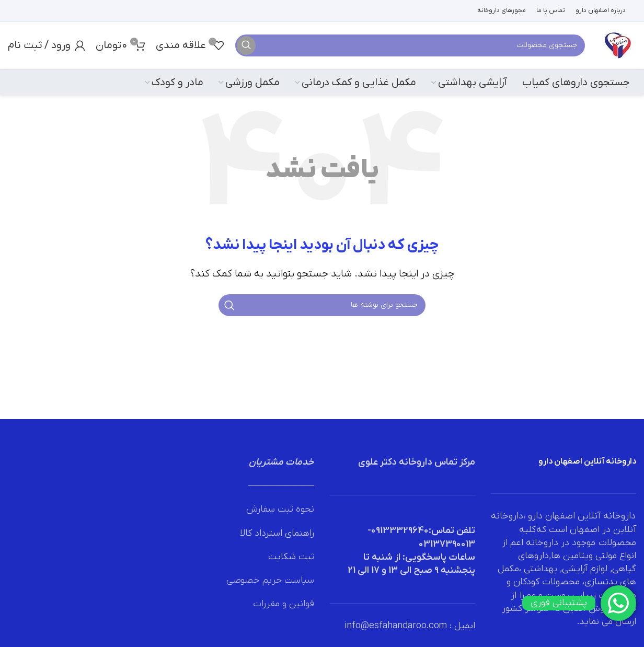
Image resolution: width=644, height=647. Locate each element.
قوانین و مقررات (284, 604)
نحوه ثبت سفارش (280, 509)
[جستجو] (410, 45)
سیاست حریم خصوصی (270, 580)
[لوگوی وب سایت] (618, 45)
